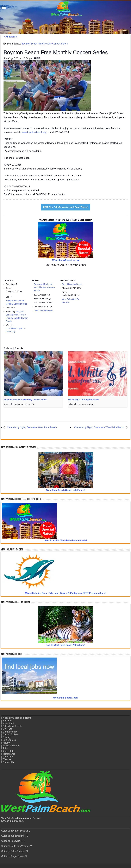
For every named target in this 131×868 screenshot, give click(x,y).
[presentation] (33, 373)
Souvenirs (8, 757)
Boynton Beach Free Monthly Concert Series (25, 400)
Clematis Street (10, 732)
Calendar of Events (12, 726)
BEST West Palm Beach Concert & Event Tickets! (66, 207)
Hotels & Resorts (11, 746)
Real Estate (8, 751)
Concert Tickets (10, 734)
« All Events (10, 37)
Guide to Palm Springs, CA (15, 851)
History (6, 743)
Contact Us (8, 762)
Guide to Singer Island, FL (14, 856)
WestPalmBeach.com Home (17, 718)
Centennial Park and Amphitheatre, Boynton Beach (44, 287)
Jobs (5, 748)
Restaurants (9, 754)
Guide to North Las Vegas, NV (17, 846)
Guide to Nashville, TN (13, 841)
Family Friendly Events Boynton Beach (17, 318)
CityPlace (7, 729)
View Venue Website (43, 311)
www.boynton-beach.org (34, 132)
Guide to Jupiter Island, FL (15, 836)
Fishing (6, 737)
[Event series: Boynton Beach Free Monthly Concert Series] (33, 404)
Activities (7, 721)
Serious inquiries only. (13, 821)
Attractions (8, 723)
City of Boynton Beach (72, 284)
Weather (7, 759)
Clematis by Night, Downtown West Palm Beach (32, 427)
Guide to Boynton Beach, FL (16, 831)
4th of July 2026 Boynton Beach (84, 400)
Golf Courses (9, 740)
